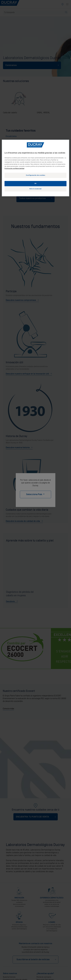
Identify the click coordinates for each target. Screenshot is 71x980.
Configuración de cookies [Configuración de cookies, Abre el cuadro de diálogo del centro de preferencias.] (36, 175)
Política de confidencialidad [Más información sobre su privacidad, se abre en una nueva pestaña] (14, 168)
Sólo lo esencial (35, 189)
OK (35, 184)
